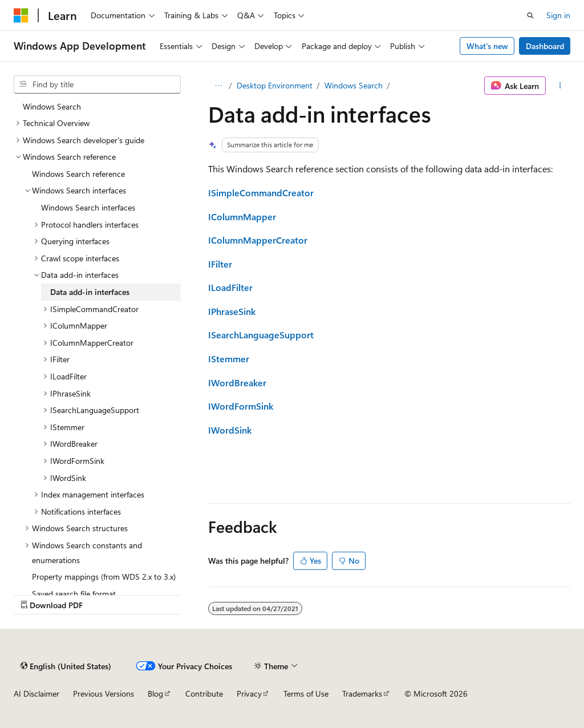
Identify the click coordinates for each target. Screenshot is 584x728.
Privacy (249, 693)
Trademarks (362, 693)
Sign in (558, 15)
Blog (155, 693)
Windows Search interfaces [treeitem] (88, 207)
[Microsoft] (21, 15)
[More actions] (560, 86)
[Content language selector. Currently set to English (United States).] (66, 666)
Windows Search (354, 85)
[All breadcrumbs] (218, 86)
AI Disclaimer (36, 693)
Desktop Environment (275, 85)
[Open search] (530, 15)
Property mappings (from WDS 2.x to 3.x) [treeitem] (104, 577)
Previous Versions (104, 693)
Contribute (204, 693)
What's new (487, 46)
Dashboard (545, 46)
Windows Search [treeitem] (52, 106)
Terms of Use (306, 693)
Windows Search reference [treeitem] (78, 174)
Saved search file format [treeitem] (74, 594)
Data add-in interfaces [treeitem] (90, 292)
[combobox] (97, 84)
